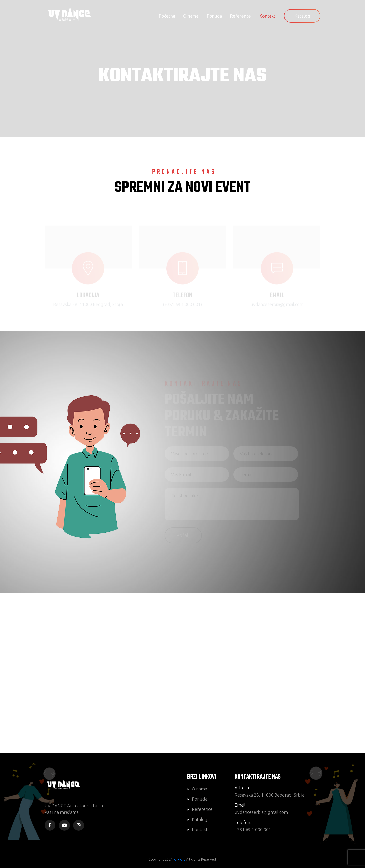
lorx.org (179, 860)
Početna (167, 16)
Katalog (302, 16)
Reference (240, 16)
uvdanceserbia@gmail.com (261, 813)
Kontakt (267, 16)
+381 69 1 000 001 (253, 830)
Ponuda (214, 16)
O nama (191, 16)
